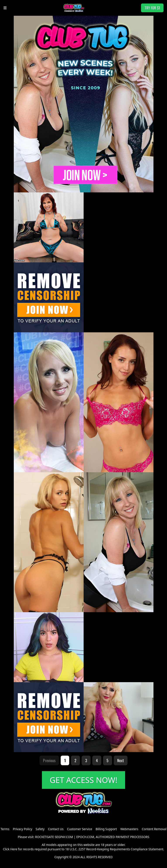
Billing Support (106, 829)
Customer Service (80, 829)
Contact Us (56, 829)
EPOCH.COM (85, 837)
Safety (40, 829)
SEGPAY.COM (64, 837)
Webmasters (129, 829)
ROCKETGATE (45, 837)
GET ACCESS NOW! (84, 780)
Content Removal (154, 829)
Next (121, 760)
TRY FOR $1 (152, 8)
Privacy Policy (22, 829)
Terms (5, 829)
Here (14, 849)
